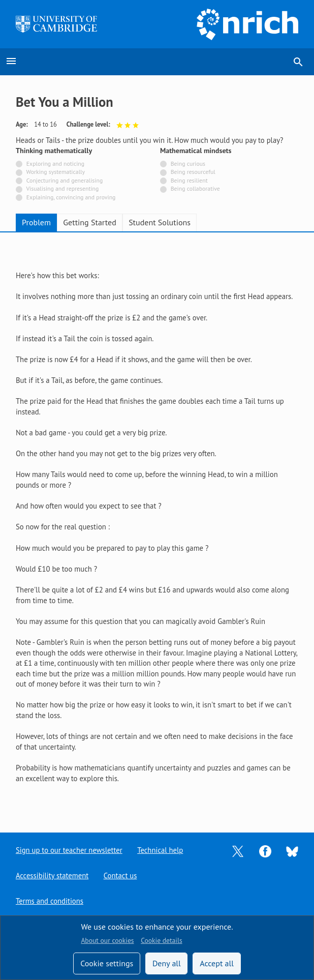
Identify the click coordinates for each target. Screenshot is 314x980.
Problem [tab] (36, 222)
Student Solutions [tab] (160, 222)
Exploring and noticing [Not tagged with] (55, 164)
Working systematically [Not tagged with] (56, 172)
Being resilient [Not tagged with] (189, 180)
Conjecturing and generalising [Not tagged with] (65, 180)
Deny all (167, 963)
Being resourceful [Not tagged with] (193, 172)
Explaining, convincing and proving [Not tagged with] (71, 197)
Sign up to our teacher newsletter (69, 850)
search (298, 62)
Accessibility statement (52, 875)
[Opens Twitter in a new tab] (238, 851)
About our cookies (107, 940)
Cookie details (161, 940)
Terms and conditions (50, 901)
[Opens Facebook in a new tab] (265, 851)
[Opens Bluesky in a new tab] (292, 851)
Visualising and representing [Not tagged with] (62, 188)
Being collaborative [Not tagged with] (195, 188)
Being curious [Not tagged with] (188, 164)
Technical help (160, 850)
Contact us (120, 875)
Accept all (217, 963)
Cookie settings (107, 963)
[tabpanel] (157, 524)
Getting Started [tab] (89, 222)
